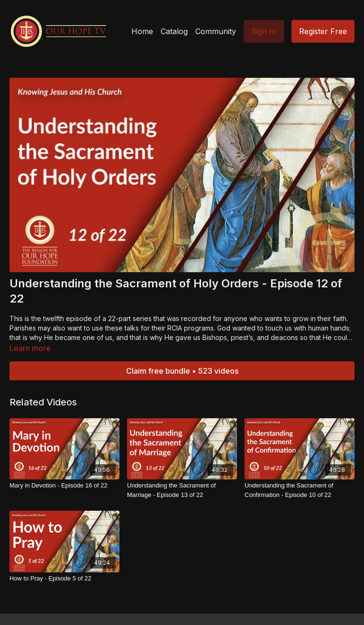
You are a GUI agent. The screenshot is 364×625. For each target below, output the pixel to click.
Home (142, 31)
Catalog (174, 31)
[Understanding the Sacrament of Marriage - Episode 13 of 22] (182, 490)
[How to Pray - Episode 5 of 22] (64, 579)
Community (216, 31)
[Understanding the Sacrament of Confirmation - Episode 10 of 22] (300, 490)
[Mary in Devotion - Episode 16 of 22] (64, 486)
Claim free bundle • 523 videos (182, 371)
